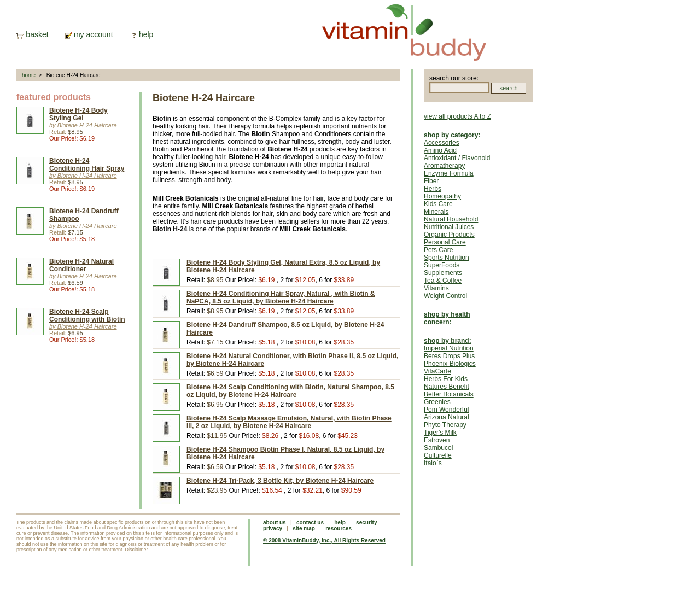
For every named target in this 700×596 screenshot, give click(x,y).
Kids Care (438, 204)
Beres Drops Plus (449, 356)
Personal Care (445, 242)
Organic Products (449, 235)
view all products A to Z (457, 116)
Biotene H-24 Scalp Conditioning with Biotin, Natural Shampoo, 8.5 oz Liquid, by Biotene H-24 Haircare (290, 391)
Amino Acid (440, 150)
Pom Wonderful (446, 410)
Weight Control (445, 296)
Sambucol (438, 448)
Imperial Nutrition (449, 348)
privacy (273, 528)
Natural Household (451, 219)
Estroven (437, 440)
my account (94, 34)
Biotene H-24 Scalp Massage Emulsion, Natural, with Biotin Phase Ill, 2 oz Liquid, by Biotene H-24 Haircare (289, 422)
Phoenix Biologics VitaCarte (450, 367)
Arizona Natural (447, 417)
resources (339, 528)
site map (304, 528)
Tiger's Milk (440, 433)
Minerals (436, 212)
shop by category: (452, 135)
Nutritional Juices (449, 227)
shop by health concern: (447, 318)
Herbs (433, 189)
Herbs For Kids (446, 379)
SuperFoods (442, 265)
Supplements (443, 273)
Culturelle (438, 455)
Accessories (442, 143)
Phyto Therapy (445, 425)
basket (37, 34)
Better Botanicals (449, 394)
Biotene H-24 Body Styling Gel (78, 114)
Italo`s (433, 463)
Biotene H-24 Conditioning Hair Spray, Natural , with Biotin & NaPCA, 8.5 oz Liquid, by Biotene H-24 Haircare (281, 297)
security (366, 522)
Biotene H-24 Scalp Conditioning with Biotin (87, 315)
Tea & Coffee (443, 281)
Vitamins (436, 288)
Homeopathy (442, 196)
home (29, 75)
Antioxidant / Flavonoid (457, 158)
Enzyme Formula (449, 173)
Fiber (431, 181)
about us (275, 522)
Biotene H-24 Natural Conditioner (81, 265)
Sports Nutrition (447, 258)
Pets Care (438, 250)
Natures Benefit (447, 387)
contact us (310, 522)
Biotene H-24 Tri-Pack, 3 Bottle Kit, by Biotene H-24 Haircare (280, 481)
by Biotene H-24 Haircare (83, 125)
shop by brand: (448, 341)
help (146, 34)
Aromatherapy (444, 166)
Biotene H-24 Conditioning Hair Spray (87, 165)
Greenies (437, 402)
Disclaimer (137, 550)
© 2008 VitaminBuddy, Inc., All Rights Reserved (324, 541)
